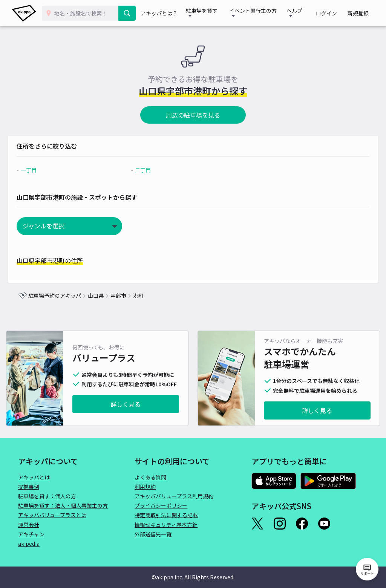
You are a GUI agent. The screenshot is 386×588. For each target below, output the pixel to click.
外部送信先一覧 (153, 534)
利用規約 (145, 487)
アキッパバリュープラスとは (52, 515)
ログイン (333, 13)
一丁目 (39, 170)
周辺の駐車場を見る (193, 115)
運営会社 (29, 525)
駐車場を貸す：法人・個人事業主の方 (63, 505)
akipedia (29, 544)
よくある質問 (150, 477)
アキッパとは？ (164, 13)
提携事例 (29, 487)
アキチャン (31, 534)
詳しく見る (126, 404)
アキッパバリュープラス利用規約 (174, 496)
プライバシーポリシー (161, 505)
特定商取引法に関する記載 (166, 515)
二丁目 (147, 170)
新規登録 (360, 13)
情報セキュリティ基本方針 (166, 525)
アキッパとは (34, 477)
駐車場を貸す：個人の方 (47, 496)
